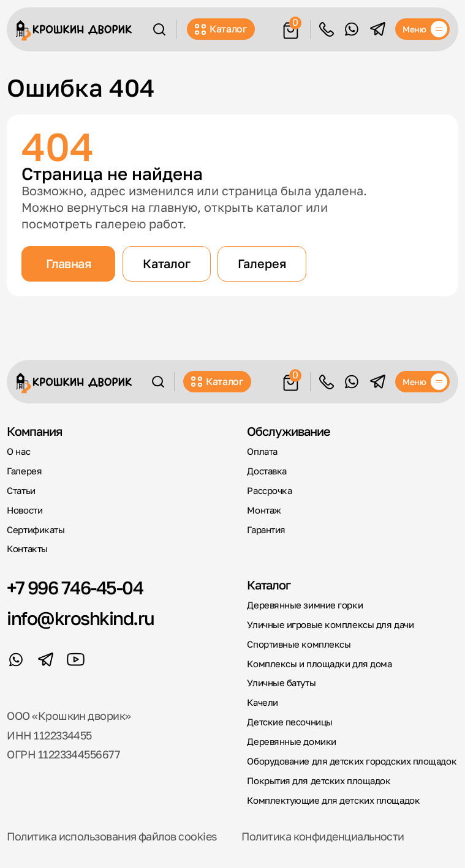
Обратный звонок (327, 29)
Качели (262, 702)
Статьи (21, 491)
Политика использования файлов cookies (112, 836)
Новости (25, 510)
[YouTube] (76, 660)
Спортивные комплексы (299, 644)
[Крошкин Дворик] (74, 31)
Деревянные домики (291, 742)
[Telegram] (378, 29)
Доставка (267, 471)
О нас (18, 451)
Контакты (27, 549)
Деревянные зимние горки (305, 605)
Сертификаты (36, 530)
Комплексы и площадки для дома (319, 664)
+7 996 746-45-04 (75, 588)
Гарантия (266, 530)
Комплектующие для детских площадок (333, 800)
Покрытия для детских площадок (319, 781)
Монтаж (264, 510)
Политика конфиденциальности (323, 836)
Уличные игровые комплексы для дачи (330, 625)
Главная (68, 263)
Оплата (262, 451)
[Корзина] (291, 28)
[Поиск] (159, 29)
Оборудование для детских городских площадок (352, 761)
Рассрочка (269, 491)
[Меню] (422, 29)
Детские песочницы (289, 722)
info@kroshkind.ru (81, 619)
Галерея (262, 263)
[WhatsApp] (351, 29)
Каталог (221, 29)
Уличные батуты (281, 683)
